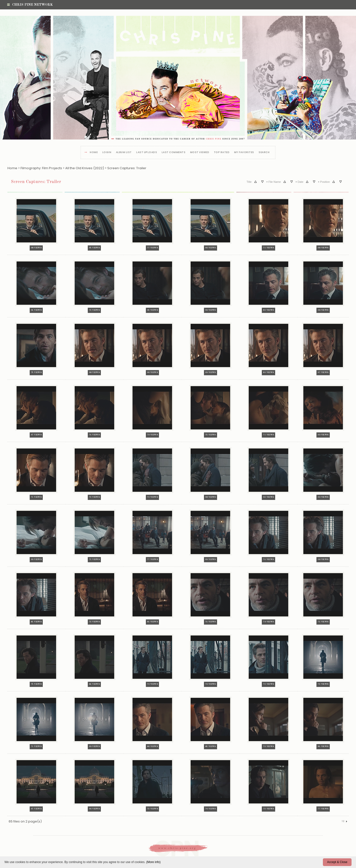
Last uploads (147, 152)
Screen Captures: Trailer (127, 168)
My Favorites (244, 152)
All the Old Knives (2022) (85, 168)
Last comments (174, 152)
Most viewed (200, 152)
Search (264, 152)
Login (107, 152)
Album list (124, 152)
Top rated (222, 152)
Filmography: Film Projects (41, 168)
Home (94, 152)
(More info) (153, 862)
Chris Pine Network (30, 5)
